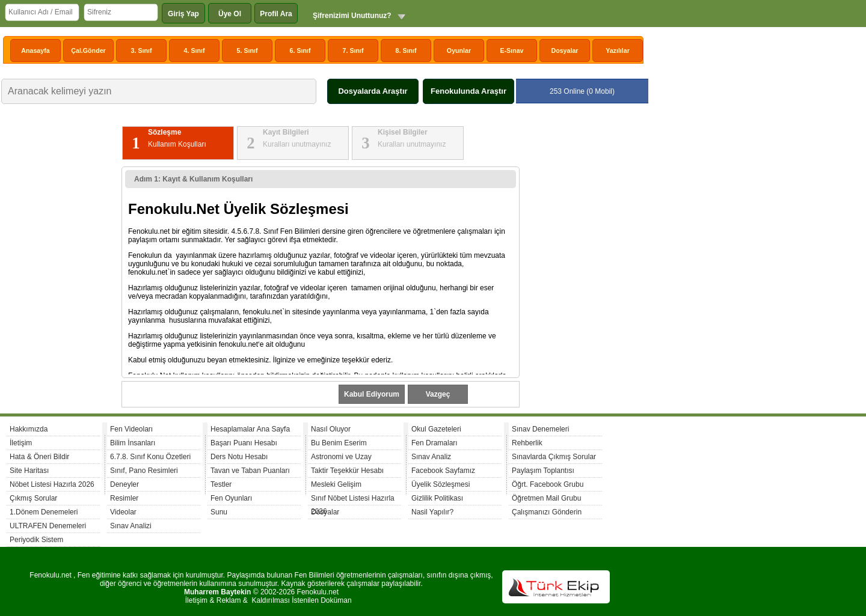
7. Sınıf (353, 50)
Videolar (123, 512)
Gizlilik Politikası (437, 498)
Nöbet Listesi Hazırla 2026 (52, 484)
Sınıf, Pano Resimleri (144, 471)
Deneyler (124, 484)
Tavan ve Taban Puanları (250, 471)
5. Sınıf (247, 50)
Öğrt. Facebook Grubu (548, 484)
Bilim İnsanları (133, 443)
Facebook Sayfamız (443, 471)
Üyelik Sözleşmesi (441, 484)
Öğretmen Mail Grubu (546, 498)
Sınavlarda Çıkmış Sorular (554, 457)
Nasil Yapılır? (432, 512)
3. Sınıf (142, 50)
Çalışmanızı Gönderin (547, 512)
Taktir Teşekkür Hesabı (347, 471)
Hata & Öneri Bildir (39, 457)
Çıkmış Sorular (33, 498)
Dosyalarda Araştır (373, 91)
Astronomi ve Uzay (341, 457)
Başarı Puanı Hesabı (244, 443)
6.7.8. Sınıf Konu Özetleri (150, 457)
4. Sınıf (195, 50)
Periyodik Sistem (36, 540)
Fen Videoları (131, 429)
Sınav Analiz (431, 457)
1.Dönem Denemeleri (44, 512)
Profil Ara (276, 14)
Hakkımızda (29, 429)
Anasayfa (35, 50)
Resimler (124, 498)
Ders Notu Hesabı (239, 457)
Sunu (219, 512)
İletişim (21, 443)
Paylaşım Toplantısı (543, 471)
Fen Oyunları (231, 498)
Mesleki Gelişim (336, 484)
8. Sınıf (406, 50)
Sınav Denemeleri (540, 429)
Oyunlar (459, 50)
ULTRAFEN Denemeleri (48, 526)
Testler (221, 484)
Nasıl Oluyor (331, 429)
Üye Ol (230, 14)
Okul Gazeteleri (436, 429)
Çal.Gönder (88, 50)
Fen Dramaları (435, 443)
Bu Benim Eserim (339, 443)
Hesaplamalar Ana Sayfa (250, 429)
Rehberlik (527, 443)
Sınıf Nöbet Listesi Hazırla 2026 (353, 500)
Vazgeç (438, 394)
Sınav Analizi (131, 526)
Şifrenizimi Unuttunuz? (352, 16)
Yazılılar (618, 50)
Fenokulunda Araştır (468, 91)
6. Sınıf (300, 50)
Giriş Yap (183, 14)
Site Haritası (29, 471)
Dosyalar (564, 50)
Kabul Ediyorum (372, 394)
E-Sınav (511, 50)
